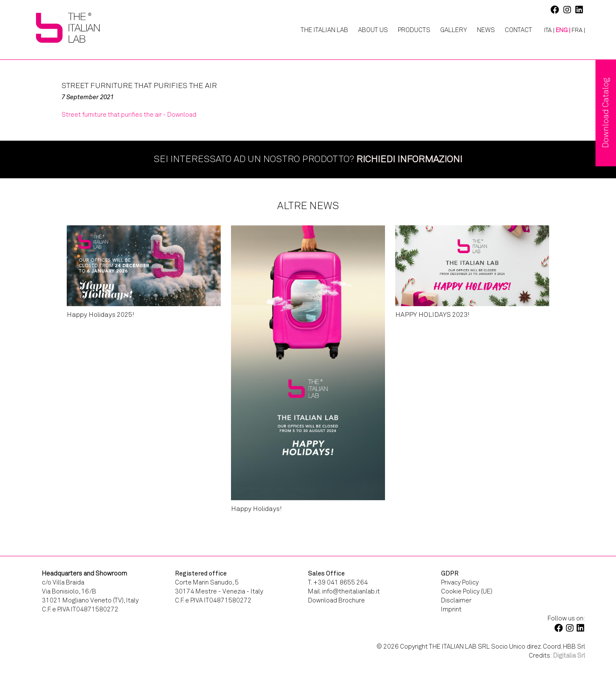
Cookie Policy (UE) (467, 591)
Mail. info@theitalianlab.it (344, 591)
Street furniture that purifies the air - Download (129, 115)
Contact (518, 30)
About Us (373, 30)
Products (414, 30)
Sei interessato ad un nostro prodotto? (308, 159)
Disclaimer (456, 600)
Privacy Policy (460, 582)
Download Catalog (606, 113)
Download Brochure (336, 600)
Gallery (454, 30)
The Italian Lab (324, 30)
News (486, 30)
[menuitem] (546, 30)
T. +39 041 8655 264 (338, 582)
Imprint (451, 609)
